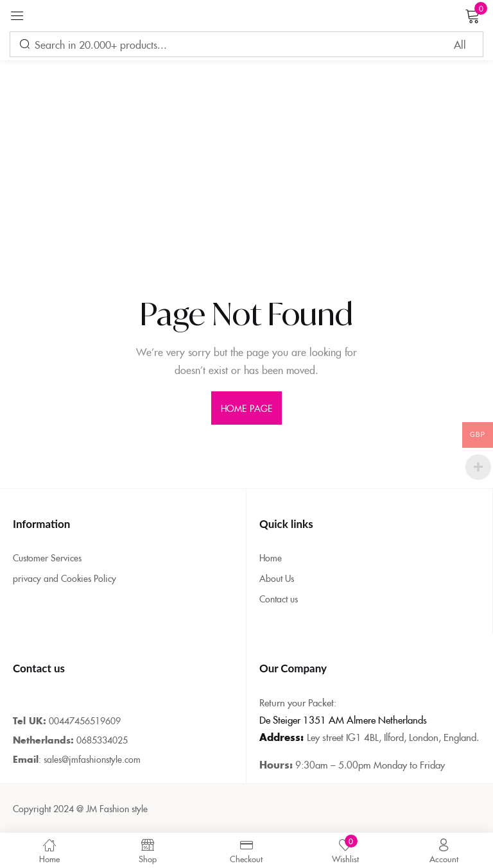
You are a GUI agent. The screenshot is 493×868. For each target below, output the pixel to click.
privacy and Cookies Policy (65, 578)
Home (271, 557)
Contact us (279, 599)
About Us (277, 578)
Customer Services (47, 557)
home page (246, 408)
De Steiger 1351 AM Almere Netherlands (343, 719)
